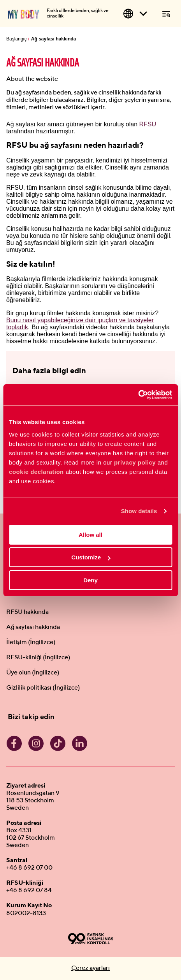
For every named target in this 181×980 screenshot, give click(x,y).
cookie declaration (36, 472)
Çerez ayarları (90, 968)
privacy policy (135, 462)
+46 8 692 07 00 (29, 868)
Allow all (90, 535)
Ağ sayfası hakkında (33, 627)
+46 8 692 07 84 (29, 891)
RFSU (148, 124)
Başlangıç (17, 39)
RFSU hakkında (27, 612)
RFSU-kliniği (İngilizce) (38, 658)
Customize (91, 557)
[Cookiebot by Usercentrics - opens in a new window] (138, 395)
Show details (139, 511)
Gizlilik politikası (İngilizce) (43, 688)
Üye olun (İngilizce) (33, 673)
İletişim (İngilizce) (31, 643)
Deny (90, 580)
